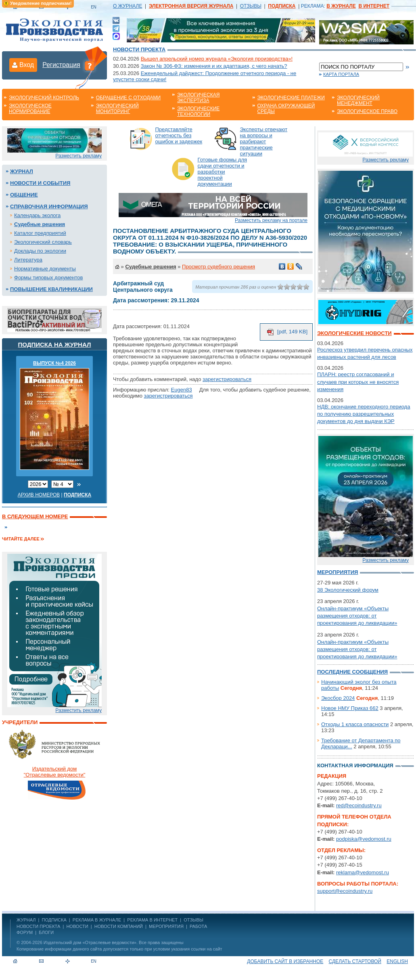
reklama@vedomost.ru (363, 872)
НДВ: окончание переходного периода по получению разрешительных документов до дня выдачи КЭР (364, 414)
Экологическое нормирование (30, 109)
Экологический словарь (43, 242)
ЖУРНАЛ (26, 920)
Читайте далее (21, 539)
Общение (24, 195)
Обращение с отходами (128, 98)
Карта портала (341, 74)
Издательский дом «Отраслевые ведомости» (90, 942)
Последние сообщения (352, 672)
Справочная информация (49, 206)
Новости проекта (139, 49)
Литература (28, 260)
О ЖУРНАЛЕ (128, 6)
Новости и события (40, 183)
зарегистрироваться (227, 379)
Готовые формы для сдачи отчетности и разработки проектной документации (223, 172)
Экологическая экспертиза (198, 98)
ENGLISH (397, 961)
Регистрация (61, 65)
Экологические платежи (291, 98)
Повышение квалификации (51, 289)
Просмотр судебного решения (218, 267)
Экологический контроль (44, 98)
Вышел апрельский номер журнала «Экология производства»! (217, 59)
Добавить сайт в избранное (285, 961)
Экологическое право (367, 111)
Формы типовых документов (48, 277)
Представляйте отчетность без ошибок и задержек (179, 135)
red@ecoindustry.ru (359, 805)
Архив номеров (39, 495)
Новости (77, 926)
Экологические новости (354, 333)
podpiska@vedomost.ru (364, 839)
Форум (25, 932)
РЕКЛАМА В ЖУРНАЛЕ (97, 920)
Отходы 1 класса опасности (355, 724)
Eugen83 (182, 390)
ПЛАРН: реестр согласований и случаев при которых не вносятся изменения (358, 382)
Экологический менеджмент (358, 101)
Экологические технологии (198, 111)
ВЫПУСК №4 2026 (54, 363)
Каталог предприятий (40, 233)
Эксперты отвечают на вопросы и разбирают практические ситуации (264, 141)
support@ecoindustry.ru (345, 891)
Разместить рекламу (78, 156)
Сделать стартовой (355, 961)
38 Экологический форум (348, 590)
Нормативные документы (45, 269)
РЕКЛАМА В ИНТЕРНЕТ (152, 920)
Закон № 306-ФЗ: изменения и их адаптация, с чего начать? (214, 66)
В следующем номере (35, 516)
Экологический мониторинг (117, 109)
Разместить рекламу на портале (271, 220)
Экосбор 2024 (338, 698)
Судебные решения (40, 224)
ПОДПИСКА (54, 920)
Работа (198, 926)
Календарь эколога (37, 215)
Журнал (22, 171)
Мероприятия (338, 572)
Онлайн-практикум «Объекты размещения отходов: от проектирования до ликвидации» (357, 616)
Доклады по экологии (40, 251)
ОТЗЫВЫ (251, 6)
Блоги (46, 932)
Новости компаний (119, 926)
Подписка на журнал (55, 344)
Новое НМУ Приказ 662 (350, 708)
